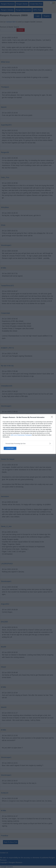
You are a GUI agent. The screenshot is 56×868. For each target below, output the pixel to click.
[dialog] (28, 434)
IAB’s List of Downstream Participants (21, 435)
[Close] (52, 417)
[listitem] (28, 443)
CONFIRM (10, 448)
